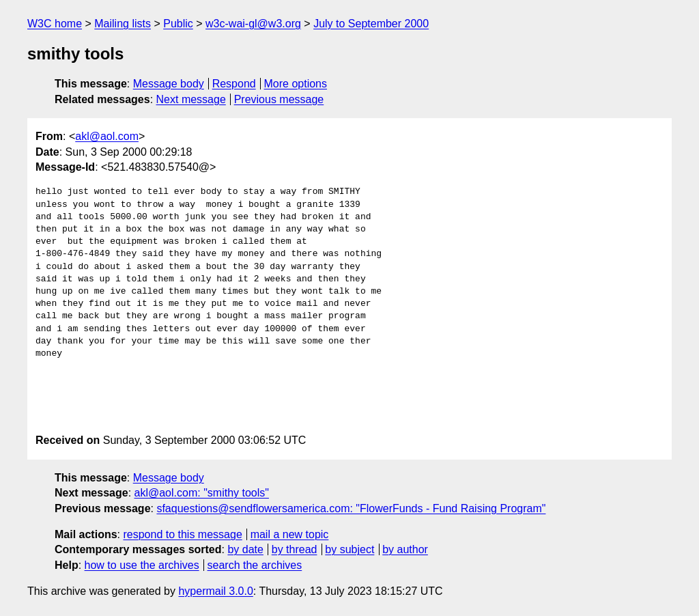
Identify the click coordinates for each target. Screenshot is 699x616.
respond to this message (182, 534)
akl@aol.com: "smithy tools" (202, 493)
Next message (191, 99)
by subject (349, 549)
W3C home (55, 24)
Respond (234, 84)
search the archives (255, 565)
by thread (295, 549)
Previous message (279, 99)
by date (245, 549)
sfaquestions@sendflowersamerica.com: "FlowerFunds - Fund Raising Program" (351, 508)
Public (178, 24)
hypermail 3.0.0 (215, 591)
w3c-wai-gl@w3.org (253, 24)
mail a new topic (290, 534)
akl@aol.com (107, 136)
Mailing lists (123, 24)
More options (296, 84)
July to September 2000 (371, 24)
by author (405, 549)
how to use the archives (142, 565)
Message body (169, 84)
